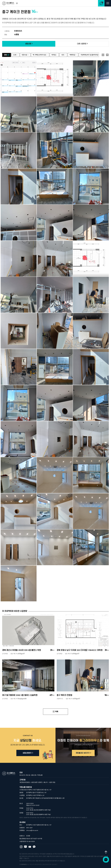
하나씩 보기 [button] (107, 55)
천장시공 (25, 55)
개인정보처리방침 (25, 776)
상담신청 (34, 768)
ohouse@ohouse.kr (32, 824)
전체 (7, 55)
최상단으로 (105, 855)
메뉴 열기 (108, 3)
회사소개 (22, 768)
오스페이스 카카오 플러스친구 (34, 840)
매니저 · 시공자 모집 (50, 776)
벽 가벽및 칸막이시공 (40, 55)
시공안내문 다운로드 (37, 776)
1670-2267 (29, 821)
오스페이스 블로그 (25, 840)
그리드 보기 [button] (103, 55)
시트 (63, 55)
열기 (17, 3)
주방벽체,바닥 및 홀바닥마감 (90, 55)
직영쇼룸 (40, 768)
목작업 (54, 55)
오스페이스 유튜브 (30, 840)
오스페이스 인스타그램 (21, 840)
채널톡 (105, 862)
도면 (15, 55)
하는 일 (28, 768)
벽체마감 (73, 55)
